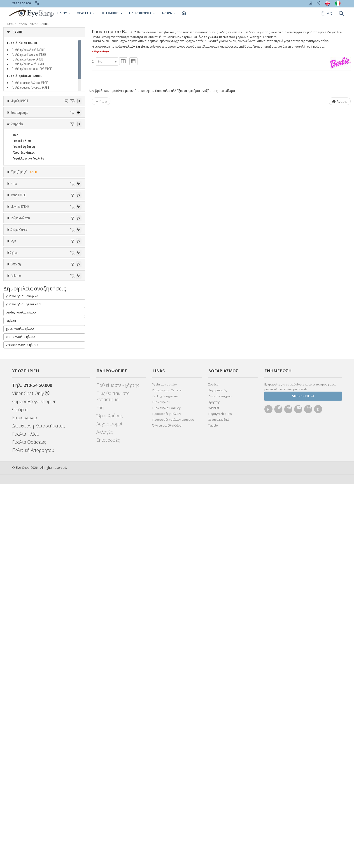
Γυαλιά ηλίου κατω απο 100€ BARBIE (32, 69)
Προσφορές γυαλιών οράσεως (173, 804)
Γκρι (18, 511)
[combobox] (107, 62)
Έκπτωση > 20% (23, 631)
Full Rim (18, 562)
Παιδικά (18, 279)
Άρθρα (168, 13)
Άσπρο (19, 448)
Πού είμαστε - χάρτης (118, 769)
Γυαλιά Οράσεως (24, 184)
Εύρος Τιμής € (24, 209)
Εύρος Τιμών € (20, 220)
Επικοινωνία (25, 802)
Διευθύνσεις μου (220, 780)
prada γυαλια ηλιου (20, 721)
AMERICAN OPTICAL (25, 327)
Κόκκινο (20, 478)
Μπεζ (19, 454)
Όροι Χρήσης (110, 800)
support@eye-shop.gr (34, 786)
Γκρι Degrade (24, 517)
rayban (11, 704)
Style (13, 545)
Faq (100, 792)
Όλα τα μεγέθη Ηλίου (167, 810)
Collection (16, 642)
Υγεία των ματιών (164, 768)
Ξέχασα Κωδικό (219, 804)
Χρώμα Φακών (19, 488)
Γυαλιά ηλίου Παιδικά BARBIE (28, 64)
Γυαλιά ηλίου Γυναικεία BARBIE (29, 54)
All (14, 556)
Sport (16, 261)
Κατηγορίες (17, 161)
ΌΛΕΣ (16, 653)
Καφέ (18, 523)
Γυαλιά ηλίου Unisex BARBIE (28, 59)
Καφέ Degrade (24, 528)
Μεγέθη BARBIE (19, 101)
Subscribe (303, 780)
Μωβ (18, 460)
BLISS (16, 350)
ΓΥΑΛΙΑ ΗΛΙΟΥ (27, 24)
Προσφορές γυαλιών (167, 798)
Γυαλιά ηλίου (161, 786)
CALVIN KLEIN (21, 374)
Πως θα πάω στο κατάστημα (113, 780)
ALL (17, 442)
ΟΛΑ (15, 112)
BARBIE (44, 24)
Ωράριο (20, 794)
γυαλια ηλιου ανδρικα (22, 680)
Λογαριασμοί (109, 808)
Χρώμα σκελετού (20, 432)
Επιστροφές (108, 824)
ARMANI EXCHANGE (25, 333)
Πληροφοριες (142, 13)
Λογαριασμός (218, 774)
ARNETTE (19, 339)
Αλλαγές (105, 816)
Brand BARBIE (18, 304)
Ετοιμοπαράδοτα (27, 136)
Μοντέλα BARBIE (20, 383)
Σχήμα (14, 579)
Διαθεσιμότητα (19, 125)
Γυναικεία (19, 273)
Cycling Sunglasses (165, 780)
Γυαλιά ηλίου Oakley (167, 792)
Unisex (17, 255)
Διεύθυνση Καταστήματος (38, 810)
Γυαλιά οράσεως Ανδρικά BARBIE (30, 83)
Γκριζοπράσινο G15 (27, 534)
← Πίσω (101, 101)
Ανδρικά (18, 267)
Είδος (14, 239)
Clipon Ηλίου (23, 505)
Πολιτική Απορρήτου (33, 834)
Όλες (18, 619)
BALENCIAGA (20, 345)
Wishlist (214, 792)
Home (10, 24)
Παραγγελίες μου (220, 798)
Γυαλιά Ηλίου (22, 178)
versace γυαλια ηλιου (22, 729)
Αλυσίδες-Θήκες (24, 190)
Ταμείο (213, 810)
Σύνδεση (214, 768)
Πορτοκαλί (22, 466)
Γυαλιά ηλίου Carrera (167, 774)
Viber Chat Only (31, 777)
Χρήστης (214, 786)
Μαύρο (19, 472)
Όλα (17, 148)
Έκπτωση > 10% (23, 625)
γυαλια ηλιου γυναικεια (23, 688)
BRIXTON (19, 362)
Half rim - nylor (23, 567)
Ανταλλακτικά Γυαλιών (28, 196)
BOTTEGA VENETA (24, 356)
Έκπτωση (16, 608)
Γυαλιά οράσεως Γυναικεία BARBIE (31, 87)
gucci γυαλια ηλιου (20, 713)
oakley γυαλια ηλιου (21, 696)
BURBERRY (19, 368)
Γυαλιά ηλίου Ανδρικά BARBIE (28, 50)
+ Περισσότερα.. (101, 51)
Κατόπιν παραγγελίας (30, 142)
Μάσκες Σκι (20, 285)
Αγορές (340, 101)
